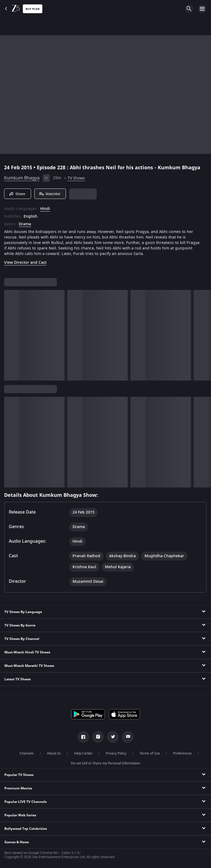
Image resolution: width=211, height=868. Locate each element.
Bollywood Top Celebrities (26, 829)
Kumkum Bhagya (22, 178)
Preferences (182, 753)
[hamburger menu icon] (202, 9)
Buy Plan (33, 9)
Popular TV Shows (19, 775)
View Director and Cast (25, 263)
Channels (27, 753)
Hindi (45, 209)
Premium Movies (18, 788)
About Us (54, 753)
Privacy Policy (116, 753)
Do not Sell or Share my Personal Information (105, 763)
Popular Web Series (20, 815)
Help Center (83, 753)
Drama (25, 224)
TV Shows (76, 178)
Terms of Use (150, 753)
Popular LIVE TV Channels (26, 802)
